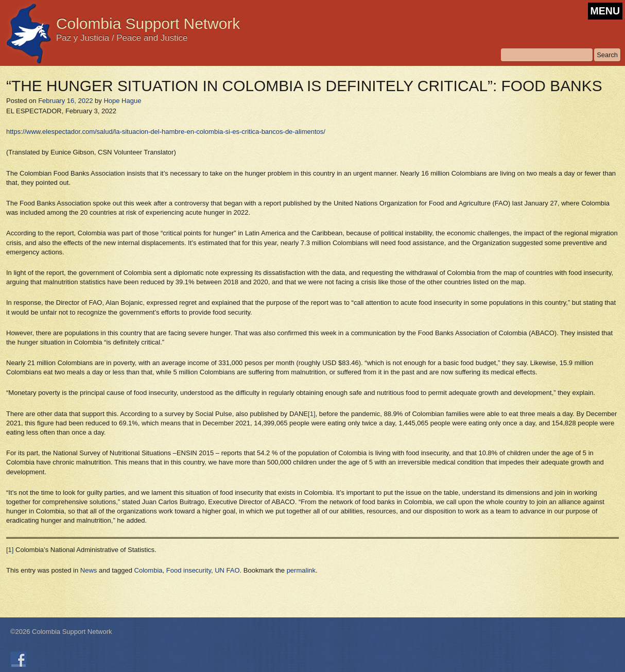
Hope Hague (122, 101)
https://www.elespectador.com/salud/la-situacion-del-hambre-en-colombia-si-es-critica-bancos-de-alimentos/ (166, 132)
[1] (311, 414)
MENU (605, 11)
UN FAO (227, 570)
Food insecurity (189, 570)
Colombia (149, 570)
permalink (301, 570)
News (89, 570)
